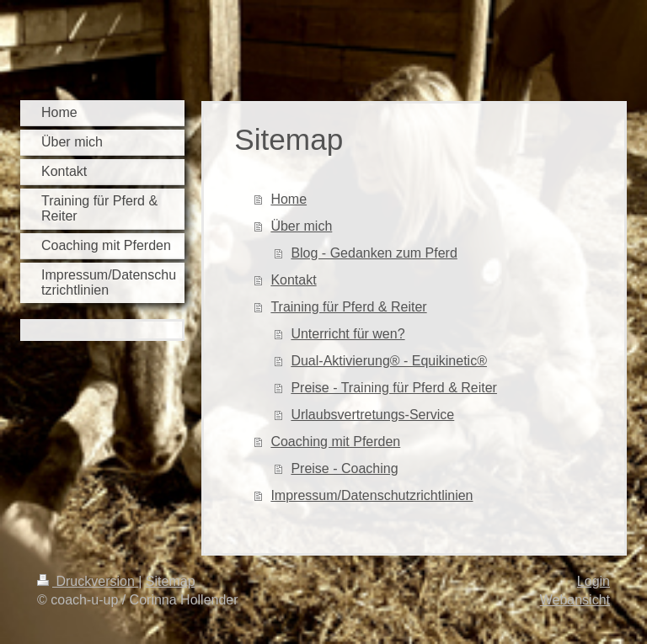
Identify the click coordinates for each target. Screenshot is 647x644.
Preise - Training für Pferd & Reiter (394, 388)
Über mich (301, 226)
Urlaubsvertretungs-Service (372, 415)
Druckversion (88, 581)
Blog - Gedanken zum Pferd (374, 253)
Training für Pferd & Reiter (348, 307)
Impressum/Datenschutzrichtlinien (372, 495)
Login (594, 581)
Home (289, 199)
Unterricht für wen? (348, 334)
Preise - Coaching (344, 468)
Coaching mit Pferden (335, 442)
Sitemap (171, 581)
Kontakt (293, 280)
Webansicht (575, 600)
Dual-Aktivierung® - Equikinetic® (389, 361)
